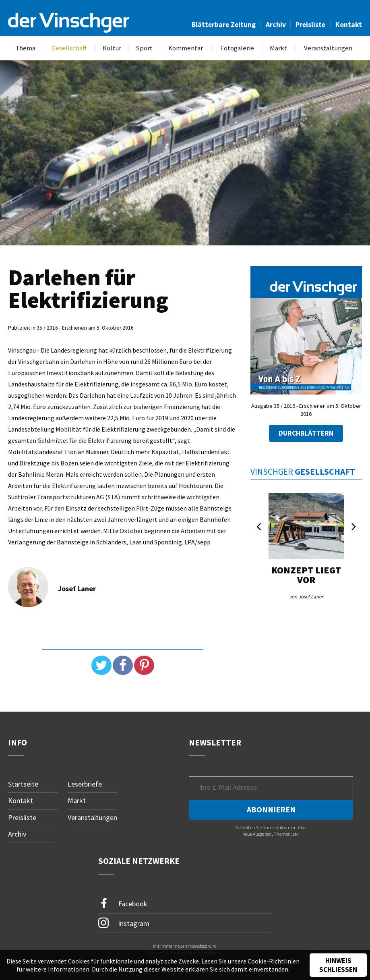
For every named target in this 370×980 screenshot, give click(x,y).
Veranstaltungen (328, 48)
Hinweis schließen (338, 965)
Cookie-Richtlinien (274, 961)
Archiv (276, 25)
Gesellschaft (69, 48)
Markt (278, 48)
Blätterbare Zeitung (224, 25)
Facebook (123, 904)
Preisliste (310, 25)
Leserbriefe (85, 784)
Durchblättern (306, 433)
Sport (144, 48)
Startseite (23, 784)
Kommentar (186, 48)
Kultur (112, 48)
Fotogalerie (237, 48)
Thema (25, 48)
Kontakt (349, 25)
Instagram (124, 923)
